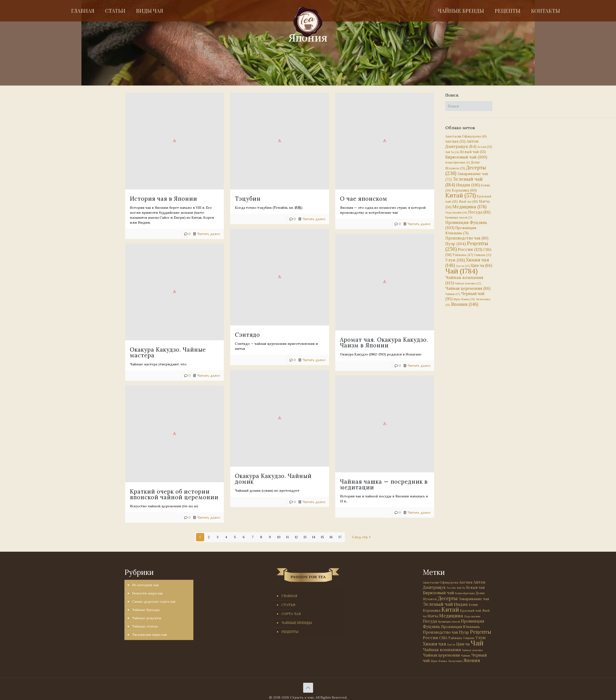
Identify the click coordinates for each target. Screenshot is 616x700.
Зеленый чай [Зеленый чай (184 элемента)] (464, 182)
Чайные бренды (146, 610)
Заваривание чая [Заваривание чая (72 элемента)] (474, 599)
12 (296, 537)
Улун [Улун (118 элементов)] (455, 260)
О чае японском (322, 199)
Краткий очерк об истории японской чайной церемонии (337, 462)
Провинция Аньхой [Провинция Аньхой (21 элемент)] (459, 218)
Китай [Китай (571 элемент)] (461, 195)
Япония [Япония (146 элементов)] (465, 304)
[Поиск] (469, 106)
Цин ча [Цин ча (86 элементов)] (481, 265)
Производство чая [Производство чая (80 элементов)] (467, 238)
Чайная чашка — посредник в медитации (179, 456)
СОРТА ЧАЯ (291, 614)
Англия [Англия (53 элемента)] (455, 141)
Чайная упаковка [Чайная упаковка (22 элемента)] (468, 283)
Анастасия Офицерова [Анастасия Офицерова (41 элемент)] (466, 136)
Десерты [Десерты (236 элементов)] (448, 598)
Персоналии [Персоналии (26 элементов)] (456, 212)
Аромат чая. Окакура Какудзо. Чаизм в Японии (343, 328)
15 (322, 537)
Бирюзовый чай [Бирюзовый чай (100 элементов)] (466, 157)
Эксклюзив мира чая (150, 635)
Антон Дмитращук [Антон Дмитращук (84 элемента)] (462, 144)
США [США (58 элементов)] (443, 638)
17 (340, 537)
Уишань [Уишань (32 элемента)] (483, 255)
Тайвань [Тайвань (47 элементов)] (463, 255)
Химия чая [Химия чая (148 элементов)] (467, 262)
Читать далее (377, 351)
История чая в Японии (164, 199)
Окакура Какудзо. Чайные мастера (168, 333)
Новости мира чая (147, 593)
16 (331, 537)
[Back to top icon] (308, 688)
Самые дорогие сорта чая (154, 602)
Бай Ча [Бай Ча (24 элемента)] (452, 152)
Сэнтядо (227, 316)
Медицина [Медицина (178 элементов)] (469, 207)
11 (287, 537)
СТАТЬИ (288, 605)
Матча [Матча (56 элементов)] (433, 616)
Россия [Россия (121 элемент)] (470, 249)
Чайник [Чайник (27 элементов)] (453, 294)
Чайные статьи (145, 626)
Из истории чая (145, 585)
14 (314, 537)
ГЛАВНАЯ (289, 596)
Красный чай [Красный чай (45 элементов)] (471, 610)
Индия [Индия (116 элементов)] (468, 185)
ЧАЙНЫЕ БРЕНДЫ (297, 623)
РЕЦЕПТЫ (290, 632)
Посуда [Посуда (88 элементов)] (479, 212)
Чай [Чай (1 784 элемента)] (461, 271)
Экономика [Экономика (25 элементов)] (455, 661)
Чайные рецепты (147, 618)
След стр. (362, 537)
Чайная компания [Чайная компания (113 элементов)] (442, 650)
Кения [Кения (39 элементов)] (473, 605)
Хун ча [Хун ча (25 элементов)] (463, 266)
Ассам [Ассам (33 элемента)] (485, 147)
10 (279, 537)
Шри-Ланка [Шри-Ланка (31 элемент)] (464, 299)
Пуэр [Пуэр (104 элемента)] (456, 244)
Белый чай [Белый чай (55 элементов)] (473, 152)
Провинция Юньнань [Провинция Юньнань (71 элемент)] (460, 627)
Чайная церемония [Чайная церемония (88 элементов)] (468, 288)
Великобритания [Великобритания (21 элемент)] (458, 162)
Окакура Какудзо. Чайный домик (253, 440)
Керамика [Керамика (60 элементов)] (464, 190)
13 (305, 537)
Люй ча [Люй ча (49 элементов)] (468, 201)
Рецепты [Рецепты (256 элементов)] (467, 246)
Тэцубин (227, 199)
